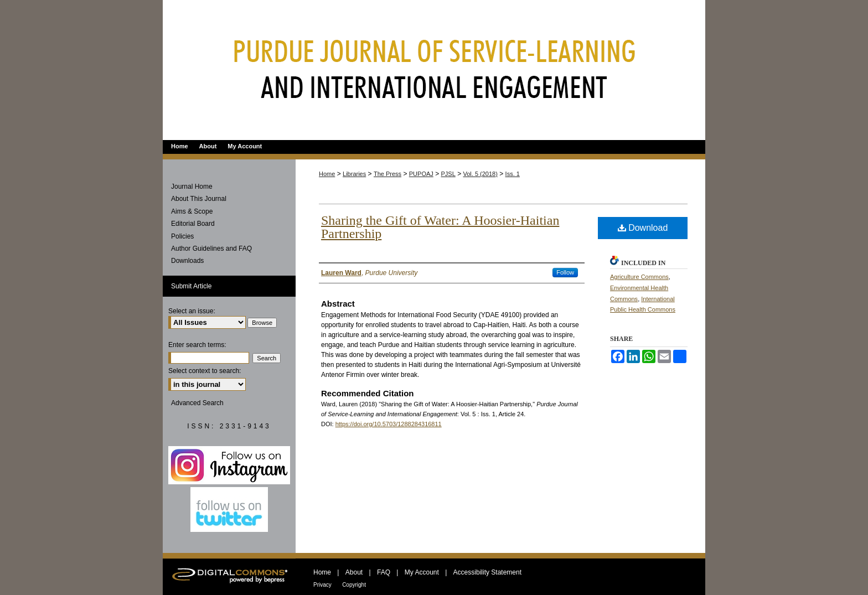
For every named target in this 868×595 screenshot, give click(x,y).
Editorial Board (193, 224)
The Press (387, 174)
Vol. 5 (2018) (480, 174)
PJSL (448, 174)
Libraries (354, 174)
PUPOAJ (421, 174)
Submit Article (191, 286)
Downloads (187, 261)
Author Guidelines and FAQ (211, 249)
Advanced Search (197, 403)
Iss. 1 (513, 174)
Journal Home (192, 187)
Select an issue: (192, 311)
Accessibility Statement (487, 572)
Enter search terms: (197, 345)
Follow (565, 272)
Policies (182, 236)
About (354, 572)
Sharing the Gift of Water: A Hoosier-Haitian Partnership (440, 227)
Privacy (322, 585)
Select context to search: (205, 371)
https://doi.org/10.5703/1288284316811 (389, 424)
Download (643, 228)
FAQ (384, 572)
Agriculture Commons (639, 277)
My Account (422, 572)
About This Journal (199, 199)
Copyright (354, 585)
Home (327, 174)
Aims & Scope (192, 211)
